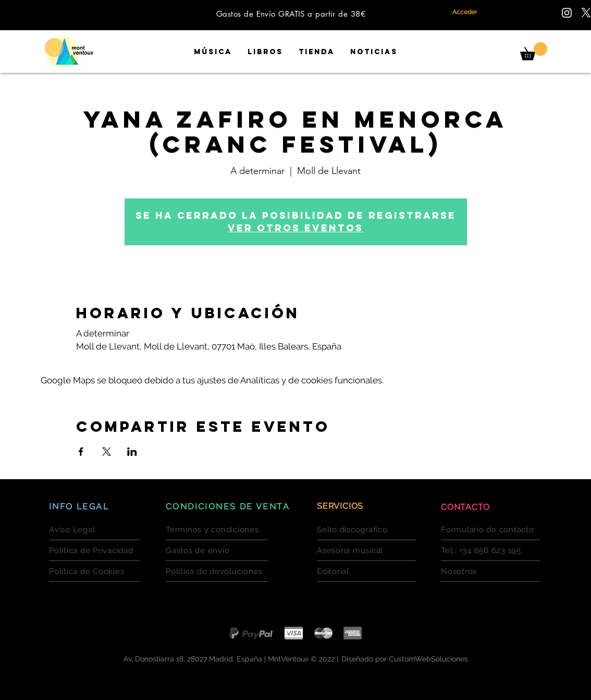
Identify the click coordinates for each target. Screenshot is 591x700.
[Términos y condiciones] (217, 530)
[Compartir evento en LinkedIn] (132, 452)
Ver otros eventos (295, 228)
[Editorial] (366, 571)
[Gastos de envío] (217, 551)
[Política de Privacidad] (94, 551)
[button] (534, 51)
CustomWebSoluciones (428, 659)
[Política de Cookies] (94, 571)
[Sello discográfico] (366, 530)
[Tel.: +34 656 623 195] (490, 551)
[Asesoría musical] (366, 551)
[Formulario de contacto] (490, 530)
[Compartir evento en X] (107, 452)
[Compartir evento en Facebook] (81, 452)
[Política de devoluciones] (217, 571)
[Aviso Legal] (94, 530)
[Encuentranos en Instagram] (567, 13)
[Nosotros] (490, 571)
